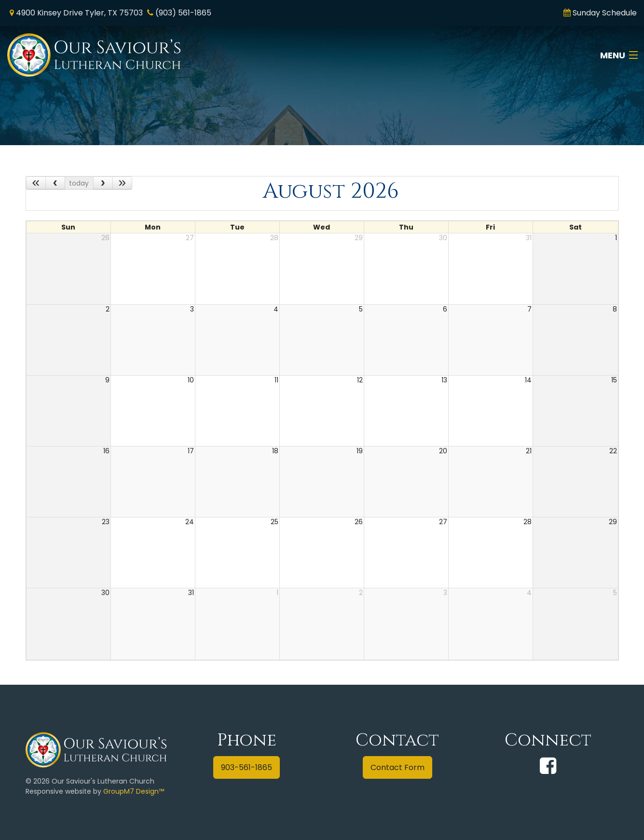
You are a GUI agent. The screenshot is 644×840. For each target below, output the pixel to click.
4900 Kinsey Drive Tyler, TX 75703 (79, 13)
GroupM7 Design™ (134, 791)
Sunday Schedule (605, 13)
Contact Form (397, 767)
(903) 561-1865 (183, 13)
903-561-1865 (247, 767)
